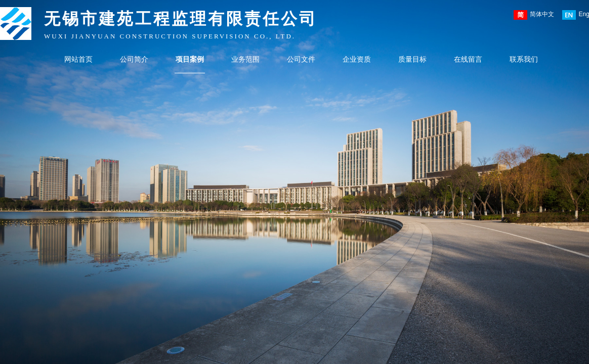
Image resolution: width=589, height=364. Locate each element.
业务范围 (245, 59)
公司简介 (134, 59)
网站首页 (78, 59)
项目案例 (190, 59)
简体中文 (534, 15)
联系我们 (524, 59)
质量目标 (412, 59)
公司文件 (301, 59)
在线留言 (468, 59)
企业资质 (357, 59)
